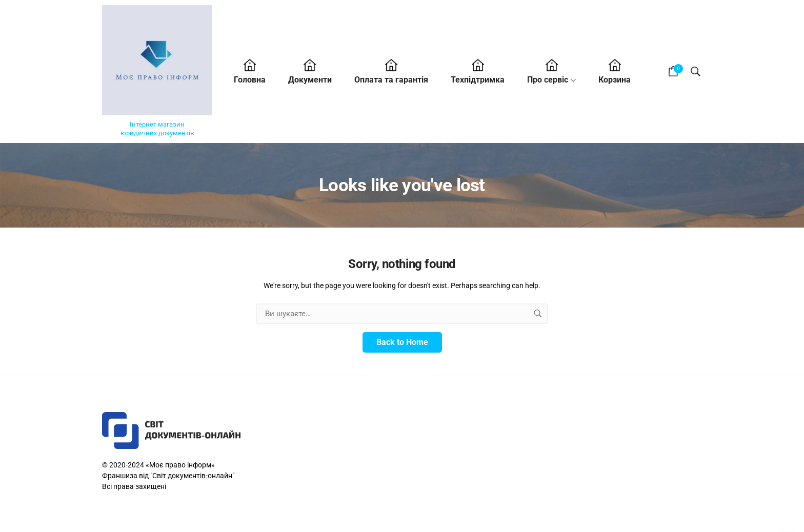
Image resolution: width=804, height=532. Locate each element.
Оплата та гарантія (391, 80)
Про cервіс (548, 80)
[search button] (538, 314)
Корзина (615, 80)
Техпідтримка (478, 80)
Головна (250, 80)
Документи (310, 80)
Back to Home (402, 342)
